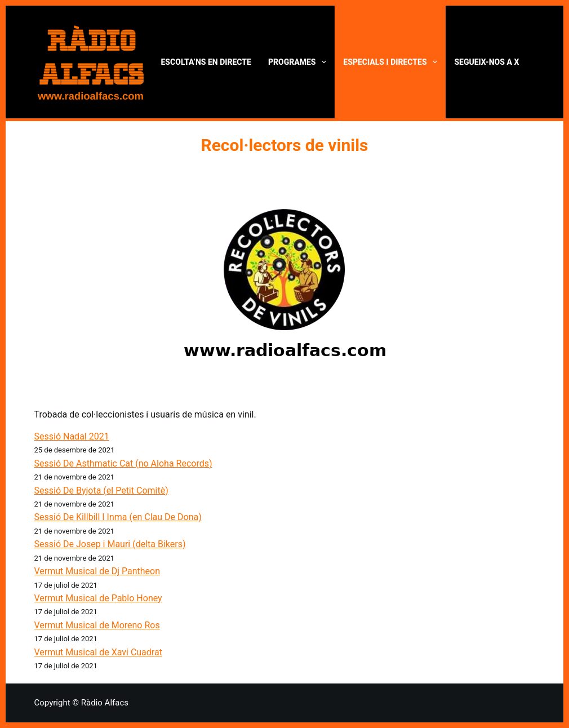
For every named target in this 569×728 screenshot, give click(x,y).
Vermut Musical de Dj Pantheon (97, 571)
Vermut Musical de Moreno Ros (97, 625)
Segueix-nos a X (486, 62)
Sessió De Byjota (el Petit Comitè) (101, 490)
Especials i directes (392, 62)
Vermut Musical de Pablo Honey (98, 598)
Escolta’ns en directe (206, 62)
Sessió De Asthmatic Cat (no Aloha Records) (123, 463)
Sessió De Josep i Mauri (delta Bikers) (110, 544)
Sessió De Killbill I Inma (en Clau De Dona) (118, 517)
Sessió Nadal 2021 (72, 436)
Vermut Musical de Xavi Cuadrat (98, 652)
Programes (299, 62)
